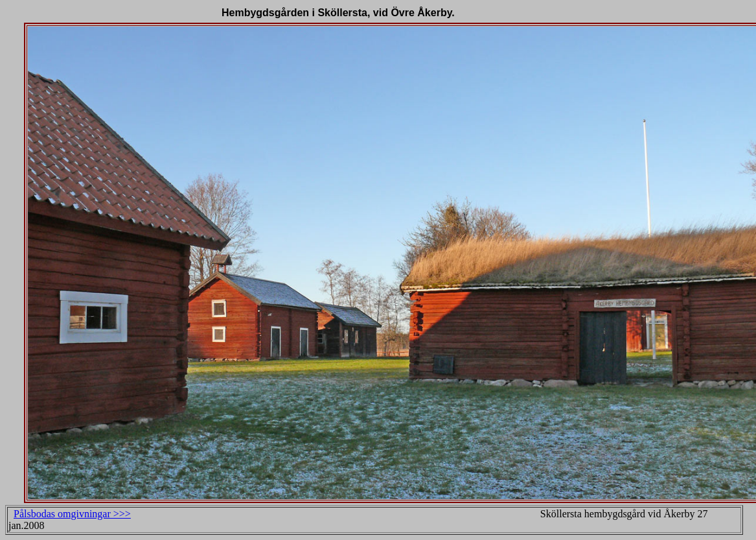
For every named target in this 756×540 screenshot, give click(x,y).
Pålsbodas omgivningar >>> (72, 514)
